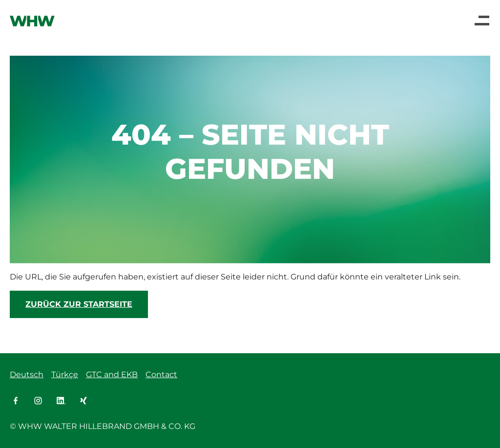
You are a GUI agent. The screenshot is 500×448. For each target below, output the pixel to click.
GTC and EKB (112, 374)
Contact (161, 374)
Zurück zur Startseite (79, 304)
